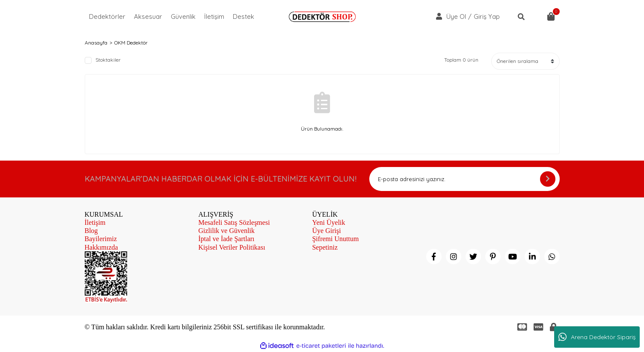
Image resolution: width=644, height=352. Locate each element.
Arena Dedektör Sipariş (597, 337)
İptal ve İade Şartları (226, 239)
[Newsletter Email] (464, 179)
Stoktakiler (108, 60)
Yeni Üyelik (328, 222)
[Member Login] (439, 16)
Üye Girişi (326, 231)
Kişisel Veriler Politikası (231, 247)
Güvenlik (183, 16)
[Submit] (548, 179)
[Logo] (322, 17)
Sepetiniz (325, 247)
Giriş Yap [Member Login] (487, 17)
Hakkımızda (101, 247)
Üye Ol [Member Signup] (456, 17)
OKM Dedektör (131, 43)
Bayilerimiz (101, 239)
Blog (91, 231)
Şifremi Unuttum (335, 239)
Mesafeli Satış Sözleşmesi (234, 222)
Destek (243, 16)
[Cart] (551, 17)
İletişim (214, 16)
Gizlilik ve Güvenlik (226, 231)
